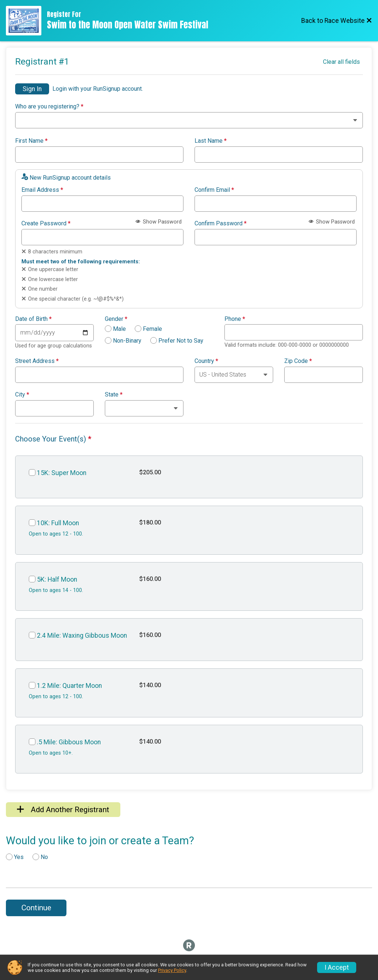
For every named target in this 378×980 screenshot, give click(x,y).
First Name (31, 141)
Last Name (211, 141)
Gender (116, 319)
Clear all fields (341, 62)
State (114, 395)
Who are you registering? (49, 107)
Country (206, 361)
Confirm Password (221, 224)
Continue (36, 908)
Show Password (159, 222)
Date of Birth (33, 319)
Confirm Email (214, 190)
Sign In (32, 89)
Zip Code (298, 361)
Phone (235, 319)
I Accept (337, 967)
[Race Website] (26, 21)
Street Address (37, 361)
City (22, 395)
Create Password (46, 224)
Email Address (42, 190)
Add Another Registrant (63, 810)
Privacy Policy (172, 970)
